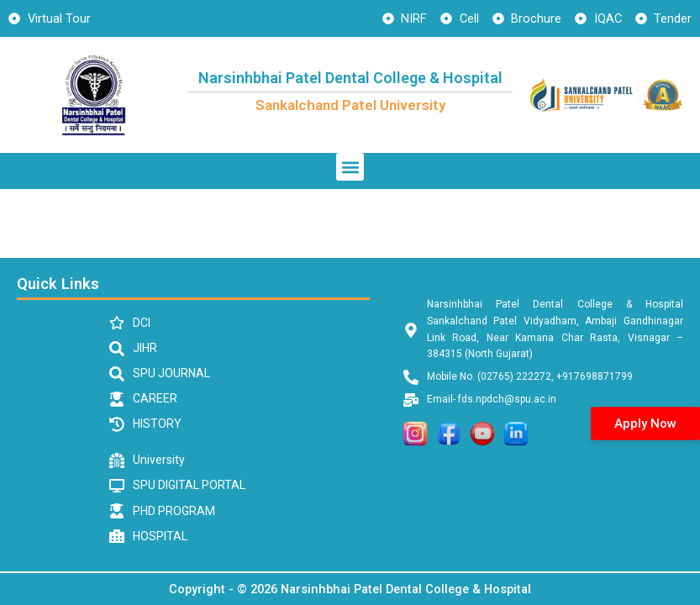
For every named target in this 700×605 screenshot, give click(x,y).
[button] (350, 167)
